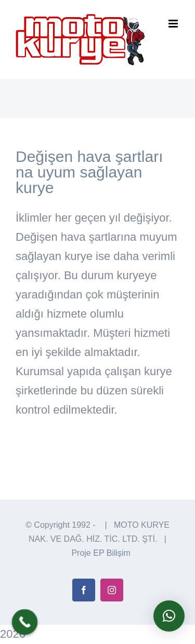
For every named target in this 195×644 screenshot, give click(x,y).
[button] (169, 616)
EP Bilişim (112, 553)
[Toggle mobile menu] (174, 24)
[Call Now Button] (25, 622)
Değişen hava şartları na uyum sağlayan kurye (89, 172)
